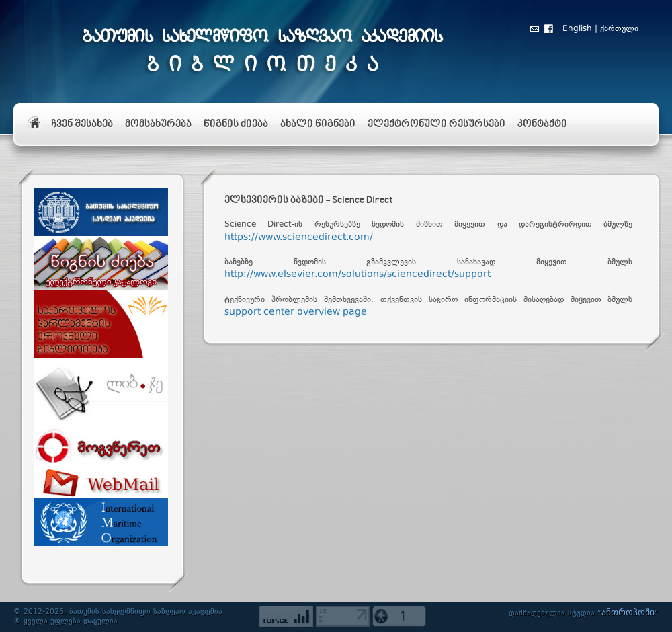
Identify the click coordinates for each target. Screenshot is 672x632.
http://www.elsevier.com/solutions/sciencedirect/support (358, 274)
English (577, 29)
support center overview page (296, 312)
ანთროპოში (628, 613)
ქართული (619, 29)
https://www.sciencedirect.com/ (299, 237)
